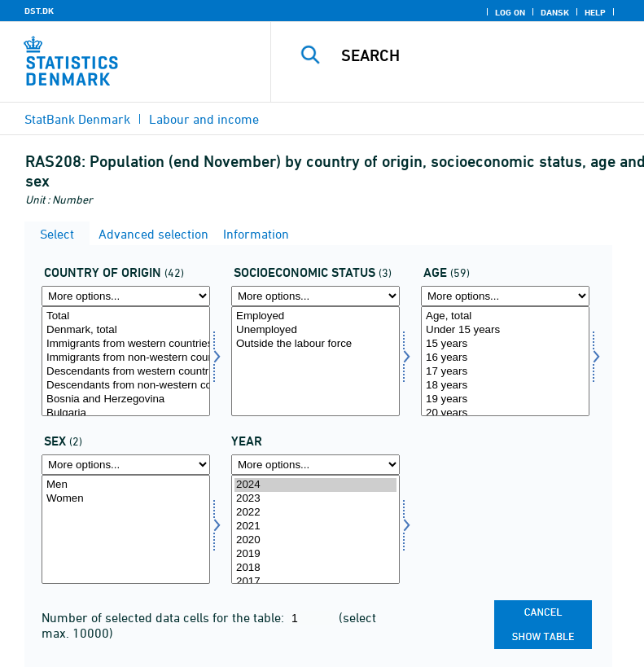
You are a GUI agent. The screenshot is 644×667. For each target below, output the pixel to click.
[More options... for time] (315, 465)
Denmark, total (126, 330)
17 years (505, 372)
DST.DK (39, 11)
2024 (315, 485)
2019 (315, 554)
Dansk (555, 12)
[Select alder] (505, 361)
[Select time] (315, 530)
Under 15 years (505, 330)
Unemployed (315, 330)
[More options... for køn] (126, 465)
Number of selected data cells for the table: (164, 617)
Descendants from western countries (126, 372)
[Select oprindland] (126, 361)
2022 (315, 513)
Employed (315, 316)
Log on (510, 12)
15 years (505, 344)
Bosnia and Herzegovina (126, 399)
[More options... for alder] (505, 296)
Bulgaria (126, 413)
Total (126, 316)
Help (595, 12)
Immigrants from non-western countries (126, 358)
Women (126, 499)
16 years (505, 358)
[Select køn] (126, 530)
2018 (315, 568)
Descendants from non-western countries (126, 386)
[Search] (482, 55)
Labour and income (204, 119)
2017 (315, 582)
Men (126, 485)
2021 (315, 527)
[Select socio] (315, 361)
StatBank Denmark (77, 119)
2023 (315, 499)
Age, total (505, 316)
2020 (315, 540)
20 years (505, 413)
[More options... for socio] (315, 296)
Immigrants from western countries (126, 344)
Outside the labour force (315, 344)
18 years (505, 386)
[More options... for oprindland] (126, 296)
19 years (505, 399)
